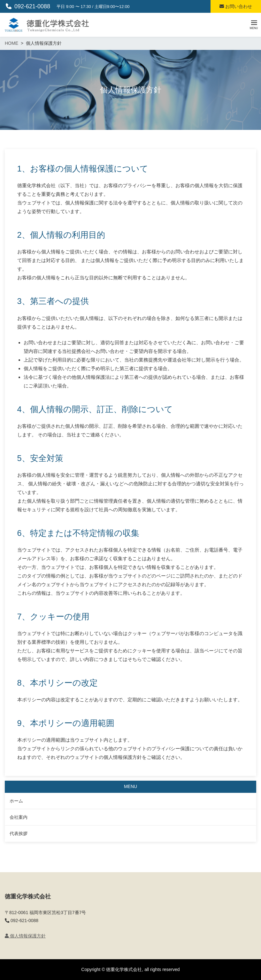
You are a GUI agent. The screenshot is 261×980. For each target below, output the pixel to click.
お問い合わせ (236, 6)
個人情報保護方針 (25, 936)
